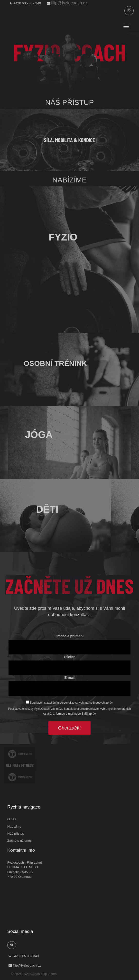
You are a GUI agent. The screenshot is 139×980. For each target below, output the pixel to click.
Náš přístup (16, 834)
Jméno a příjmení (69, 636)
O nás (12, 819)
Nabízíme (14, 826)
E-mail (69, 678)
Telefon (69, 657)
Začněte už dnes (19, 841)
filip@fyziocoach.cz (69, 3)
